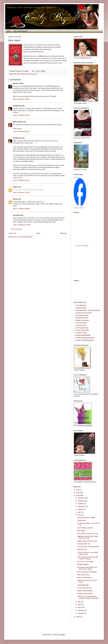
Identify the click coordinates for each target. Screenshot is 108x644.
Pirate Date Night (83, 585)
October (80, 504)
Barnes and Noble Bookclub (33, 52)
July (79, 512)
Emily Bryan (77, 177)
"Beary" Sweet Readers (85, 591)
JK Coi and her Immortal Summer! (88, 547)
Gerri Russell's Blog (82, 328)
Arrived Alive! (82, 520)
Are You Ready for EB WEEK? (87, 572)
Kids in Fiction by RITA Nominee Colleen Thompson (88, 558)
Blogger (63, 635)
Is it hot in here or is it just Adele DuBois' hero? (88, 553)
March (80, 607)
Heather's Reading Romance (85, 340)
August (80, 509)
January (80, 613)
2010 (78, 493)
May (79, 602)
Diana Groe (17, 74)
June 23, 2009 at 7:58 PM (21, 99)
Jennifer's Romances (82, 320)
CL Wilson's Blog (81, 333)
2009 (78, 495)
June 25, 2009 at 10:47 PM (22, 225)
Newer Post (13, 233)
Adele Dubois (18, 122)
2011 (78, 490)
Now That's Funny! (83, 575)
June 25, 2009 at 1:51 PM (21, 192)
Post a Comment (16, 229)
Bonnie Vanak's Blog (82, 330)
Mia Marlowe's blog (82, 318)
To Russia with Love (84, 544)
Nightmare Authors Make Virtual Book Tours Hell (88, 537)
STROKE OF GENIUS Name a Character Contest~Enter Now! (88, 597)
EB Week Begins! (83, 564)
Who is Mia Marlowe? (21, 31)
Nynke (15, 187)
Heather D (16, 83)
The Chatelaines (81, 305)
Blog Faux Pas (82, 549)
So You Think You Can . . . (86, 588)
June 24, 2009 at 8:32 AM (21, 180)
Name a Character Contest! (86, 518)
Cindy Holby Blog (81, 323)
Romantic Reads (81, 308)
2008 (78, 617)
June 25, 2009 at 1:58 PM (21, 209)
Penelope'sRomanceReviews (85, 338)
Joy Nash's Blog (81, 325)
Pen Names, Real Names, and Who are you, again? (87, 568)
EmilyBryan (17, 106)
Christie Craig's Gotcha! (85, 593)
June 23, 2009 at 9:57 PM (21, 115)
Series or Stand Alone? (85, 578)
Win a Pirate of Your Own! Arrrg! (88, 533)
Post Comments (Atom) (25, 237)
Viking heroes (33, 74)
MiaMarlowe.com (86, 58)
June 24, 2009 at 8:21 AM (21, 131)
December (81, 498)
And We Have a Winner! (85, 528)
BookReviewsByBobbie (83, 335)
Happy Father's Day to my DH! (87, 541)
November (81, 501)
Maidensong (25, 74)
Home (9, 31)
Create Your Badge (79, 208)
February (81, 610)
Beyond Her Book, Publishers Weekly (88, 310)
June (79, 515)
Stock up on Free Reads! (85, 562)
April (79, 605)
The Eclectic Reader (82, 315)
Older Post (64, 233)
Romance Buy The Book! (84, 313)
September (81, 506)
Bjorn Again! (81, 531)
